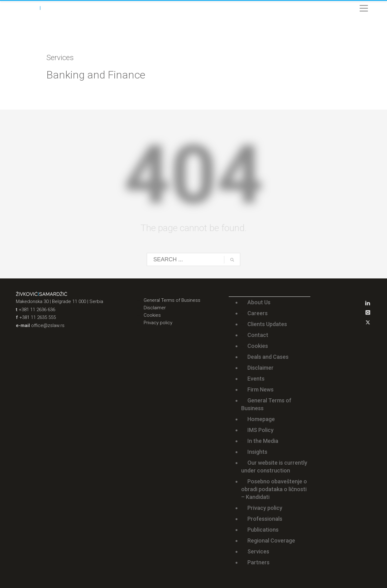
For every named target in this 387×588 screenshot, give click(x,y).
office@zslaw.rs (48, 325)
